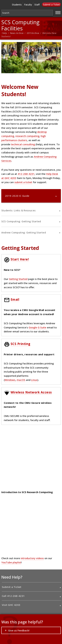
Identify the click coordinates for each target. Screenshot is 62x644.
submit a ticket (23, 182)
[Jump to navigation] (58, 12)
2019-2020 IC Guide (17, 196)
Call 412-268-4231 (13, 596)
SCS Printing (21, 344)
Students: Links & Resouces (19, 210)
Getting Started (18, 279)
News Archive (17, 33)
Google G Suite (37, 327)
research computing (27, 136)
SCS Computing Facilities (20, 25)
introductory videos (32, 558)
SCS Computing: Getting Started (21, 221)
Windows (10, 380)
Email (15, 299)
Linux (34, 380)
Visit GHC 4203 (11, 605)
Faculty (28, 5)
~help (4, 33)
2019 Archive (33, 33)
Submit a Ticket (51, 5)
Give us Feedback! (19, 630)
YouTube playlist (11, 562)
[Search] (27, 13)
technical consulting (23, 144)
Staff (37, 5)
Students (17, 5)
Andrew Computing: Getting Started (24, 232)
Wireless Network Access (31, 392)
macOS (21, 380)
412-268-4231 (26, 174)
